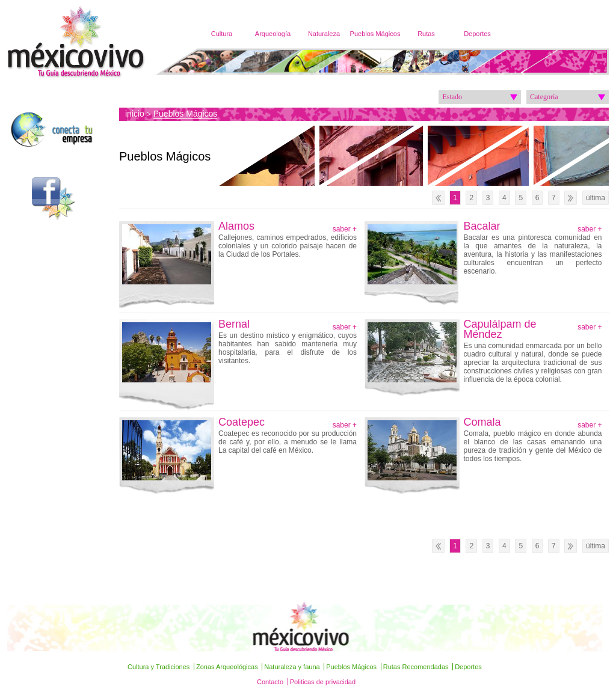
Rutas (426, 34)
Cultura (222, 34)
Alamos (236, 226)
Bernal (234, 324)
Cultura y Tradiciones (159, 667)
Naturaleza (324, 34)
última (596, 198)
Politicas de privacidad (323, 682)
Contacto (270, 682)
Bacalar (482, 226)
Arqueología (273, 34)
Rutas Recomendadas (416, 667)
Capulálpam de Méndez (500, 329)
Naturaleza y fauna (292, 667)
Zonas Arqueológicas (227, 667)
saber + (345, 229)
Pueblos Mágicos (375, 34)
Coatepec (242, 422)
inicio (135, 114)
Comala (482, 422)
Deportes (477, 34)
